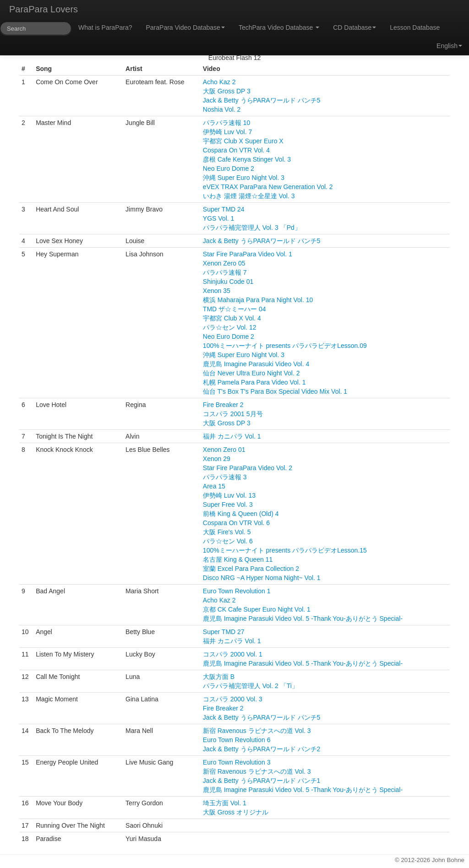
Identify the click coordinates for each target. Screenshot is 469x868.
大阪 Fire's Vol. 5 (227, 532)
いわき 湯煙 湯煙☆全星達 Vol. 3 (249, 196)
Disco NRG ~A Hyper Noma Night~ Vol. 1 (262, 578)
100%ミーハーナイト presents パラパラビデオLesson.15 (285, 550)
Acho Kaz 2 (219, 82)
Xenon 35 (217, 291)
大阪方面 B (219, 677)
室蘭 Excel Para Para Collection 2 (251, 569)
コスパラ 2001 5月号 (233, 414)
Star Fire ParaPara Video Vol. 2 (248, 468)
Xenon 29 (217, 459)
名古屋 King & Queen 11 (238, 559)
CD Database (354, 27)
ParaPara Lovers (44, 9)
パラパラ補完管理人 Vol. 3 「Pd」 (252, 228)
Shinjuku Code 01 (228, 282)
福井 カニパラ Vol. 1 (232, 436)
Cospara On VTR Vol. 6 (236, 523)
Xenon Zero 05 (224, 263)
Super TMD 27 (224, 632)
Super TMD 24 (224, 209)
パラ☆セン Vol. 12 (230, 327)
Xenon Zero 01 (224, 450)
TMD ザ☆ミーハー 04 (234, 309)
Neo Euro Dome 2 (229, 168)
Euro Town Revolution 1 (237, 591)
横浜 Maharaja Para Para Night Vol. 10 (258, 300)
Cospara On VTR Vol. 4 (236, 150)
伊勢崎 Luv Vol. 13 (229, 495)
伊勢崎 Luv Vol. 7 (227, 132)
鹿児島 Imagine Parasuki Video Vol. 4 (256, 364)
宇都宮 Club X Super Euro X (243, 141)
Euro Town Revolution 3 (237, 762)
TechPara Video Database (279, 27)
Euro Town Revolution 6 (237, 740)
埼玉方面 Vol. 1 (225, 803)
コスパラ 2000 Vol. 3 (233, 699)
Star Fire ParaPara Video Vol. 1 (248, 254)
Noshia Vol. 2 (222, 109)
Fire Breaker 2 (223, 405)
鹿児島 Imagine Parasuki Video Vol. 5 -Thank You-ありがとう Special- (303, 618)
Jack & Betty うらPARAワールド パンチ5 (262, 100)
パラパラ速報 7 (225, 272)
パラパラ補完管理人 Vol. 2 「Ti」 (251, 686)
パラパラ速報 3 (225, 477)
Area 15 (214, 486)
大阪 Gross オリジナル (236, 812)
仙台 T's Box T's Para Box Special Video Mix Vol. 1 (275, 391)
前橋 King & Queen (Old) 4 (241, 514)
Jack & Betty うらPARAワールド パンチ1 (262, 781)
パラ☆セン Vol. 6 (228, 541)
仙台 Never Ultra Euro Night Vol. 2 (251, 373)
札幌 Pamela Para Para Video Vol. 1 (254, 382)
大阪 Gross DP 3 (227, 91)
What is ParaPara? (105, 27)
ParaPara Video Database (185, 27)
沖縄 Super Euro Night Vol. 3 (244, 178)
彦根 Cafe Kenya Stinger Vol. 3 (247, 159)
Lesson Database (415, 27)
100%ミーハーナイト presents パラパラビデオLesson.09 (285, 346)
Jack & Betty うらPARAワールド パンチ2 (262, 749)
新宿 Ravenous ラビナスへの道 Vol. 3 (257, 731)
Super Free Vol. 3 (228, 505)
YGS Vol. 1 (218, 218)
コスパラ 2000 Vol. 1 (233, 654)
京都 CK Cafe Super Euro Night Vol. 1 (257, 609)
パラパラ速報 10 (226, 123)
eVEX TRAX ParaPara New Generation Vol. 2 (268, 187)
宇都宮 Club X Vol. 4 (232, 318)
